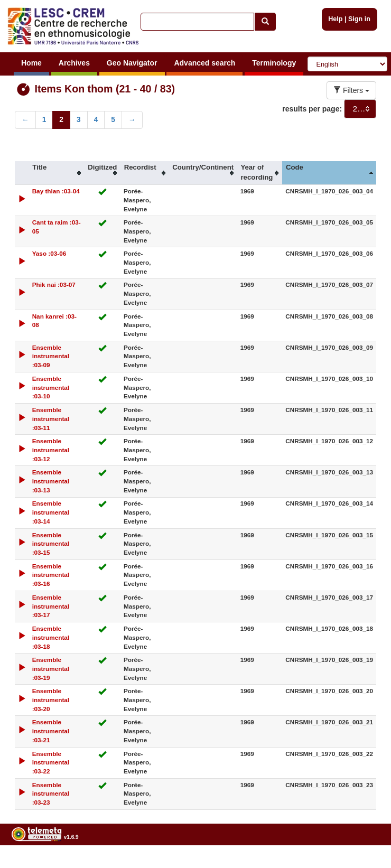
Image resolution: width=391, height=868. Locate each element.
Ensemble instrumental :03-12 (51, 450)
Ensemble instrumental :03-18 (51, 637)
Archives (74, 63)
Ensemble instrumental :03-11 (51, 419)
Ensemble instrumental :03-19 (51, 669)
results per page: (312, 109)
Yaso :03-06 (49, 253)
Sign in (359, 19)
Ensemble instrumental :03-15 (51, 544)
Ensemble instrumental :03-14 (51, 512)
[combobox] (360, 109)
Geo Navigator (132, 63)
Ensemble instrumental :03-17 (51, 606)
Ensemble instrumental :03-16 (51, 575)
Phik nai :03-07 (54, 284)
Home (31, 63)
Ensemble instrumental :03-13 (51, 481)
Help (335, 19)
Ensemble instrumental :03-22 (51, 763)
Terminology (274, 63)
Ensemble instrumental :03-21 (51, 731)
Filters (351, 90)
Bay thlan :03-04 (56, 191)
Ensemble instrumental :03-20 (51, 700)
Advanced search (204, 63)
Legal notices (365, 864)
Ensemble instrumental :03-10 (51, 388)
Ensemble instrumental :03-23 (51, 794)
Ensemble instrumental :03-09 (51, 356)
